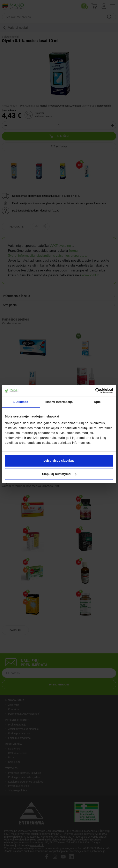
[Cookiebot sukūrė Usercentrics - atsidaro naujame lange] (95, 391)
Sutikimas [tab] (21, 402)
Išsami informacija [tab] (59, 402)
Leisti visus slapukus (59, 460)
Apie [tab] (97, 402)
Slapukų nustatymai (59, 474)
